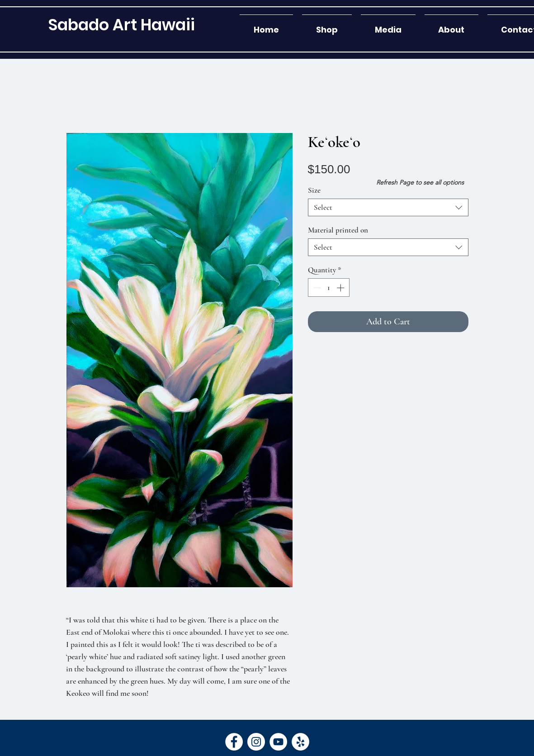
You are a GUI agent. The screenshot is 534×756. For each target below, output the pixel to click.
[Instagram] (256, 742)
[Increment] (341, 288)
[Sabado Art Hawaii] (121, 24)
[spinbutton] (328, 288)
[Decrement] (316, 288)
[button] (327, 26)
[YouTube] (278, 742)
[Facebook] (234, 742)
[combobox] (388, 207)
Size (314, 190)
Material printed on (338, 230)
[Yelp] (300, 742)
